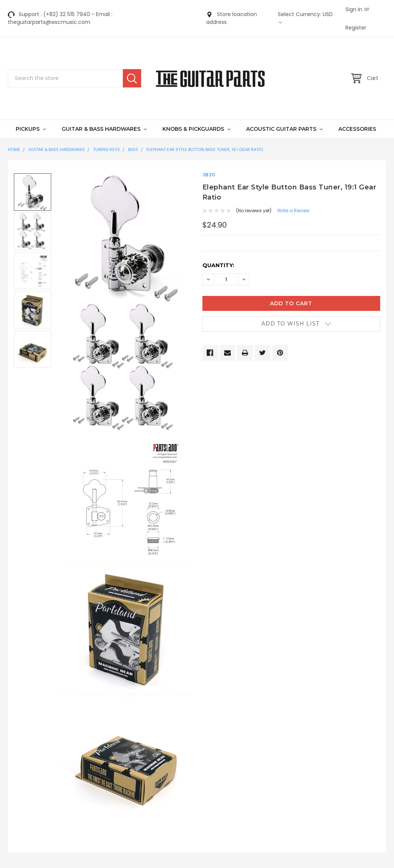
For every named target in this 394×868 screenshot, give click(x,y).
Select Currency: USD (305, 17)
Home (14, 149)
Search (132, 78)
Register (356, 28)
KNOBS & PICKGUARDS (196, 129)
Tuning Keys (106, 149)
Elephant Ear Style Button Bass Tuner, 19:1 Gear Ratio (205, 149)
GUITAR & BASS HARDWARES (104, 129)
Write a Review (293, 211)
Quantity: (218, 265)
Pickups (31, 129)
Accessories (357, 129)
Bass (133, 149)
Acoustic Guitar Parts (284, 129)
